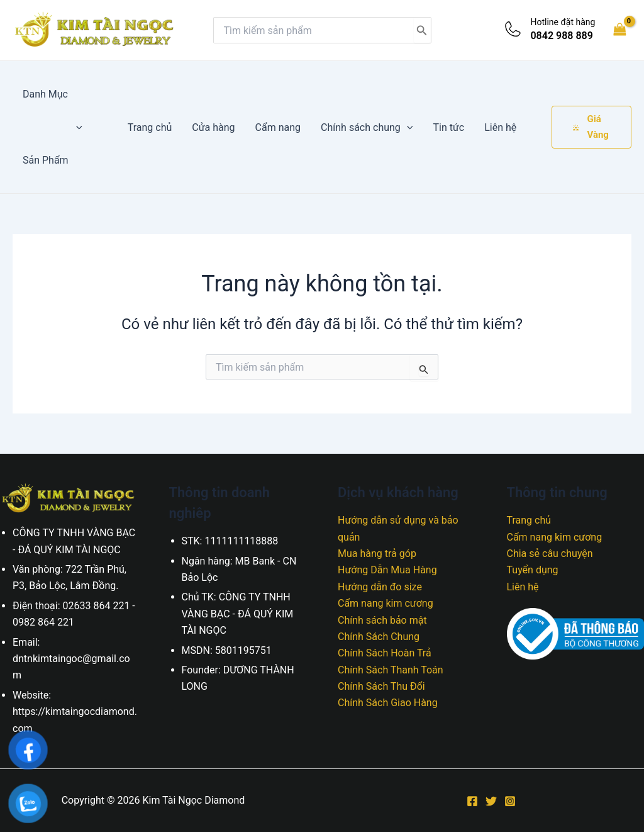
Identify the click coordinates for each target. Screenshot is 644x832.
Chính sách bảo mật (382, 620)
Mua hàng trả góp (377, 554)
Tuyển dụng (533, 570)
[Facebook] (472, 801)
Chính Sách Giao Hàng (388, 703)
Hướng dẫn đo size (380, 587)
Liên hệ (500, 127)
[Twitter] (491, 801)
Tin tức (448, 127)
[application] (76, 127)
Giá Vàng (591, 127)
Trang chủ (150, 127)
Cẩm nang (278, 127)
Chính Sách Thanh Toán (391, 670)
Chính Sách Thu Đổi (381, 686)
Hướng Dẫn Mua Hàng (387, 570)
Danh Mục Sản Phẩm (53, 127)
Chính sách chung (367, 127)
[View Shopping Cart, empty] (619, 30)
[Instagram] (510, 801)
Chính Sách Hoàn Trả (385, 653)
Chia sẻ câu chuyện (550, 554)
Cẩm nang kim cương (386, 603)
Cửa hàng (213, 127)
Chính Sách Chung (379, 637)
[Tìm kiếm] (422, 30)
